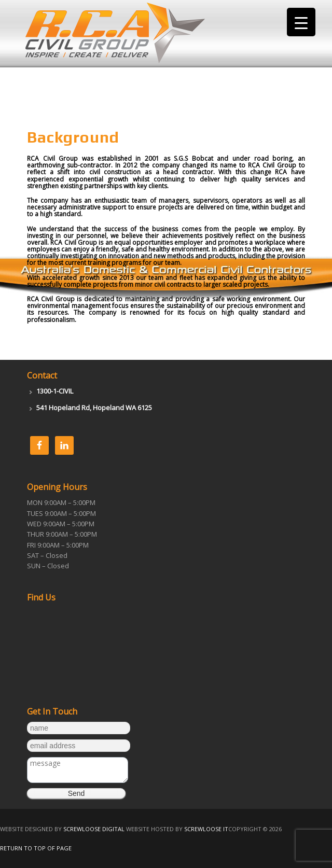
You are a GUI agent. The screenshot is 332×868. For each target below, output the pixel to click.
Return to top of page (36, 848)
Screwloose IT (206, 829)
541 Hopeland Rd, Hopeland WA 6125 (94, 408)
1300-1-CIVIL (55, 391)
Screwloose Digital (94, 829)
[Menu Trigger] (301, 22)
